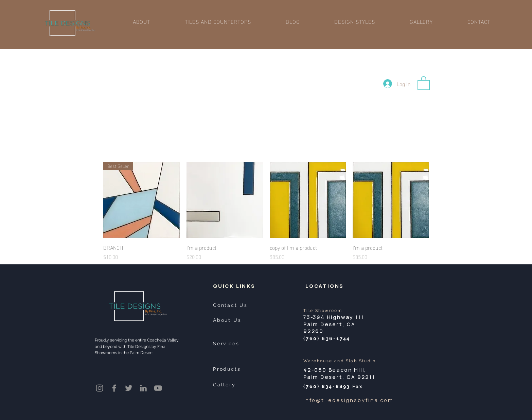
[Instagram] (100, 388)
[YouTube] (158, 388)
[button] (218, 21)
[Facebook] (114, 388)
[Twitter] (129, 388)
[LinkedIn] (143, 388)
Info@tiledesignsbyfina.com (348, 400)
